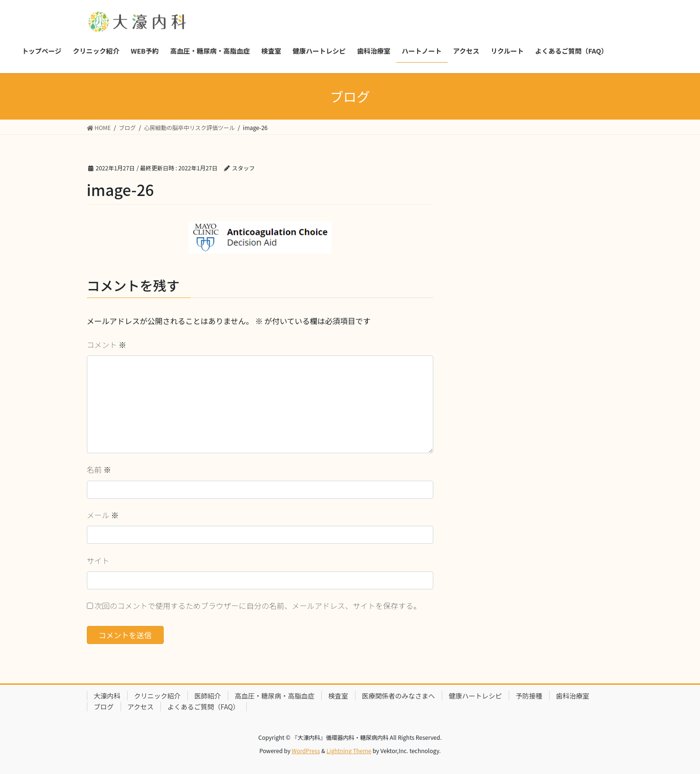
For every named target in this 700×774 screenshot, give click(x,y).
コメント (107, 345)
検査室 (338, 696)
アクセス (141, 707)
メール (103, 515)
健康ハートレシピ (476, 696)
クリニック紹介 (158, 696)
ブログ (104, 707)
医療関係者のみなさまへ (399, 696)
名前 (99, 469)
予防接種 (529, 696)
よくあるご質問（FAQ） (204, 707)
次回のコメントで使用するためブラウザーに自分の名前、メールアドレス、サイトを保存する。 (258, 606)
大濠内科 (107, 696)
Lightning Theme (349, 751)
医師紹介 (208, 696)
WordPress (306, 751)
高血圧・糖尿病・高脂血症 (275, 696)
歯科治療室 (573, 696)
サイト (98, 560)
